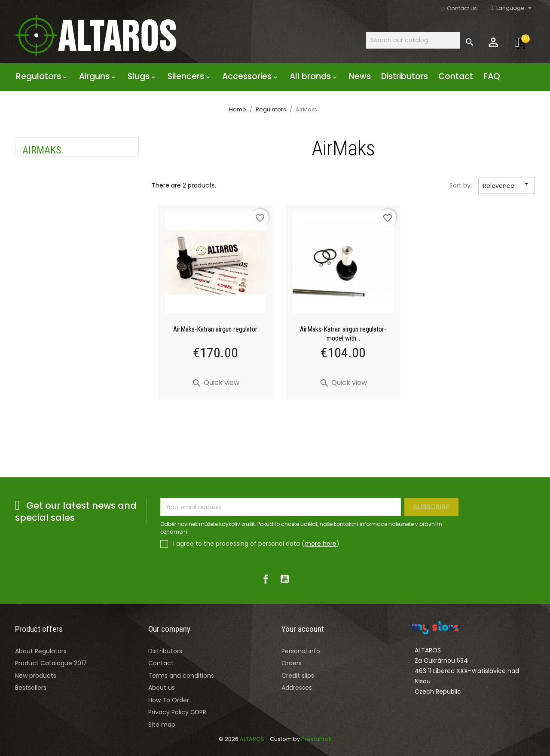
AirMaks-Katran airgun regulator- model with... (343, 334)
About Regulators (41, 651)
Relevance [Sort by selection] (507, 186)
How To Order (169, 700)
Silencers (190, 76)
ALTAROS (253, 739)
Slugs (142, 76)
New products (36, 676)
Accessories (251, 76)
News (360, 76)
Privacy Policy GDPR (177, 712)
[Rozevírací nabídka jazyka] (516, 8)
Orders (292, 663)
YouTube (284, 579)
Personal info (301, 651)
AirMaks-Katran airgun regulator (215, 329)
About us (162, 688)
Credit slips (298, 676)
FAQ (492, 76)
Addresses (297, 688)
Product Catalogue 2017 (51, 663)
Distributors (405, 76)
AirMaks (42, 150)
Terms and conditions (181, 676)
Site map (162, 725)
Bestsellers (31, 688)
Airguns (98, 76)
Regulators (42, 76)
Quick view (215, 383)
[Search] (423, 40)
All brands (314, 76)
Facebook (266, 579)
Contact (456, 76)
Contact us (462, 8)
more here (321, 544)
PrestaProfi (316, 739)
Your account (303, 629)
